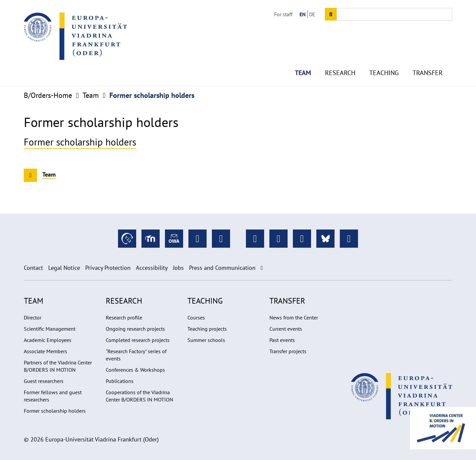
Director (33, 317)
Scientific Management (50, 329)
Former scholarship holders (80, 142)
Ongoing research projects (135, 329)
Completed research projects (138, 340)
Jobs (178, 268)
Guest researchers (44, 381)
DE (312, 14)
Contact (33, 268)
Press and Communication (222, 268)
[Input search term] (394, 14)
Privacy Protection (108, 268)
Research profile (124, 317)
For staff (283, 14)
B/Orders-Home (48, 95)
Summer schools (206, 340)
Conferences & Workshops (135, 370)
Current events (286, 329)
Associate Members (45, 351)
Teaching (384, 60)
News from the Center (294, 317)
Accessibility (152, 268)
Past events (282, 340)
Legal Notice (64, 268)
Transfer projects (288, 351)
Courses (196, 317)
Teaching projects (207, 329)
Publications (120, 381)
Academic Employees (48, 340)
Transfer (428, 60)
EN (303, 14)
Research (340, 60)
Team (303, 60)
